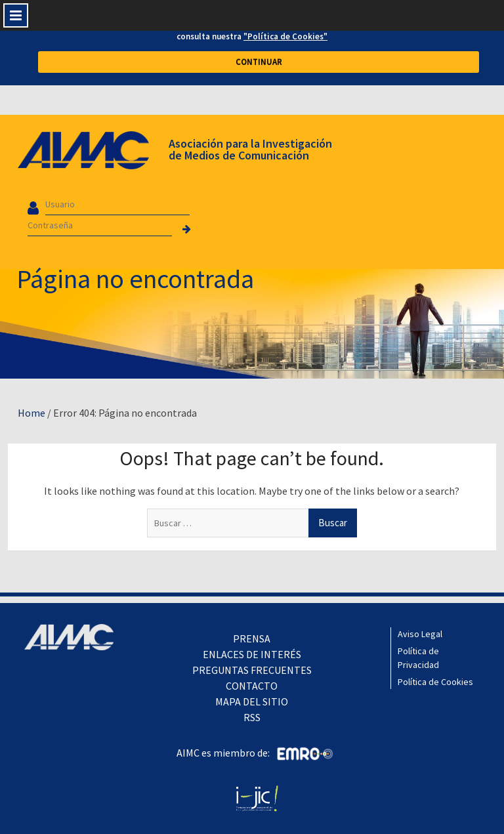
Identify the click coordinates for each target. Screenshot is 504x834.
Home (31, 413)
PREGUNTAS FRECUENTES (252, 670)
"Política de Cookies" (285, 36)
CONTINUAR (259, 62)
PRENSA (252, 638)
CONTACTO (252, 686)
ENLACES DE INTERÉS (252, 654)
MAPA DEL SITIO (252, 701)
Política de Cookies (435, 682)
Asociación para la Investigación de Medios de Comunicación (250, 149)
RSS (252, 717)
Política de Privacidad (418, 658)
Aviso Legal (420, 634)
